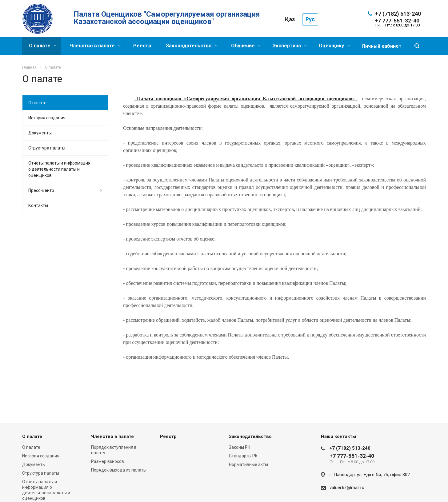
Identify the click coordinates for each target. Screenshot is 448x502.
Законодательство (192, 46)
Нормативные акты (248, 464)
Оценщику (334, 46)
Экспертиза (290, 46)
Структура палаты (47, 148)
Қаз (290, 19)
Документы (40, 133)
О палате (43, 46)
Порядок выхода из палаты (119, 470)
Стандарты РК (243, 456)
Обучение (246, 46)
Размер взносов (108, 461)
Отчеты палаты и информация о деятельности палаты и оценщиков (59, 169)
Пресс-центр (41, 190)
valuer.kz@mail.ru (347, 488)
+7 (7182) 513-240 (398, 14)
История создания (47, 118)
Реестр (142, 46)
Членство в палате (95, 46)
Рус (310, 19)
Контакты (38, 205)
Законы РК (240, 447)
